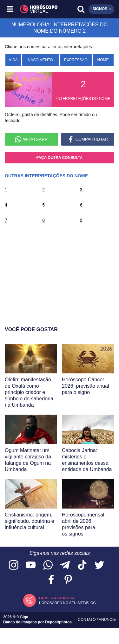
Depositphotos (58, 622)
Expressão (76, 60)
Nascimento (41, 60)
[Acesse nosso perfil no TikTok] (82, 565)
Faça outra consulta (60, 158)
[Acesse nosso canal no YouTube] (31, 565)
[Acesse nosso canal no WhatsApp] (48, 565)
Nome (103, 60)
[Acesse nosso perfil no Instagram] (14, 565)
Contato (87, 620)
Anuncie (107, 620)
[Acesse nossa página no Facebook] (51, 580)
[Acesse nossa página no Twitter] (99, 565)
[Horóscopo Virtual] (35, 9)
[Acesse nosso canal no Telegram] (65, 565)
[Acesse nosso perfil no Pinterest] (68, 580)
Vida (13, 60)
